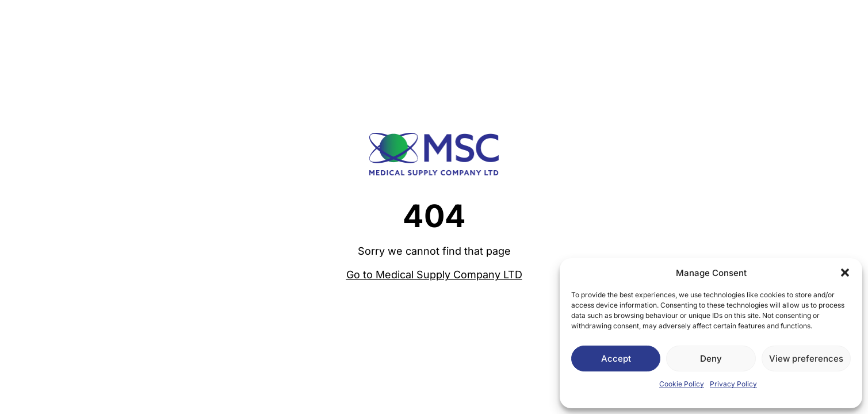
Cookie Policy (682, 384)
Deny (711, 359)
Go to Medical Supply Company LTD (434, 275)
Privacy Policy (733, 384)
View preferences (806, 359)
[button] (845, 273)
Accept (616, 359)
